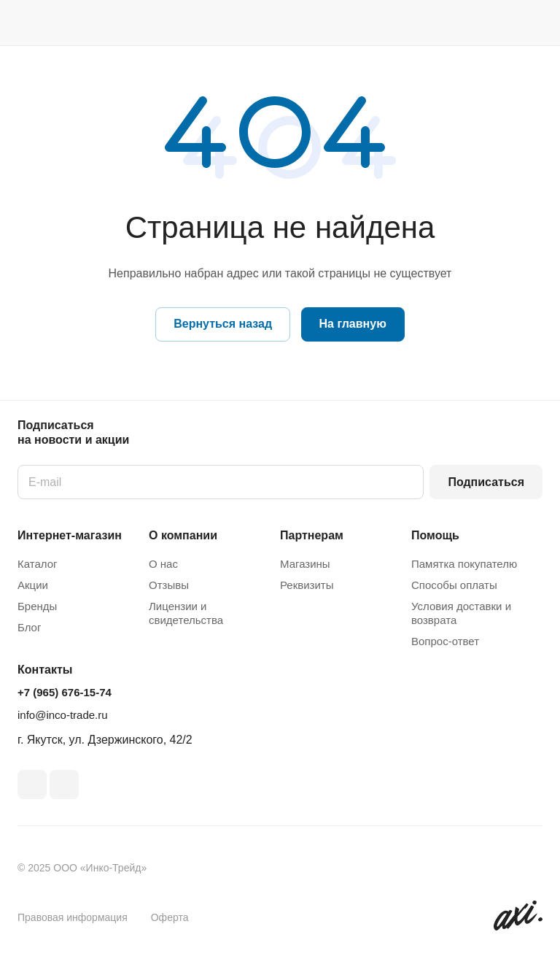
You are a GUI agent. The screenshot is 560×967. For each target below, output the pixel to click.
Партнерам (312, 535)
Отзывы (169, 585)
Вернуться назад (223, 324)
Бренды (37, 606)
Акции (33, 585)
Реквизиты (307, 585)
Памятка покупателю (464, 564)
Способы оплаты (454, 585)
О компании (183, 535)
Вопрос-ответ (445, 641)
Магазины (305, 564)
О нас (163, 564)
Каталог (38, 564)
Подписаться (486, 482)
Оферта (170, 917)
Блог (29, 627)
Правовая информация (73, 917)
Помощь (435, 535)
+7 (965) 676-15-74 (65, 692)
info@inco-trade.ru (63, 715)
